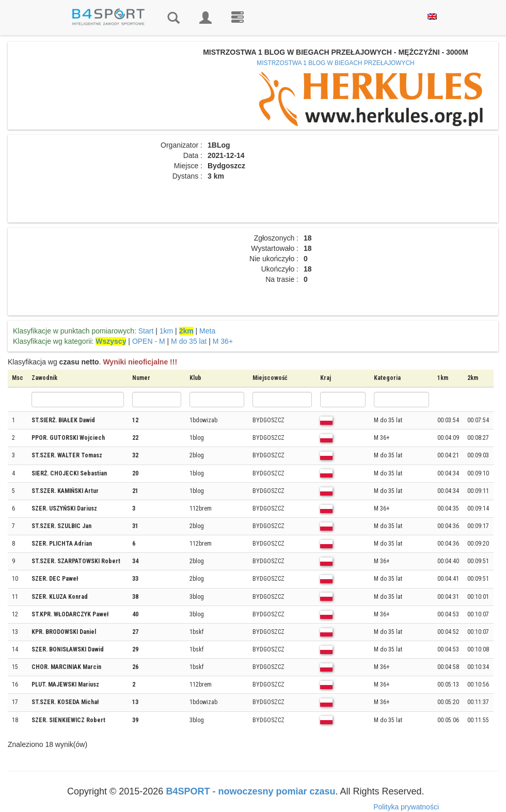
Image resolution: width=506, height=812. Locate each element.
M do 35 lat (189, 341)
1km (166, 331)
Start (146, 331)
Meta (207, 331)
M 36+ (223, 341)
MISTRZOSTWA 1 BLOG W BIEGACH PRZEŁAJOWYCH (335, 63)
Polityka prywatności (406, 807)
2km (186, 331)
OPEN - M (149, 341)
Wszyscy (111, 341)
